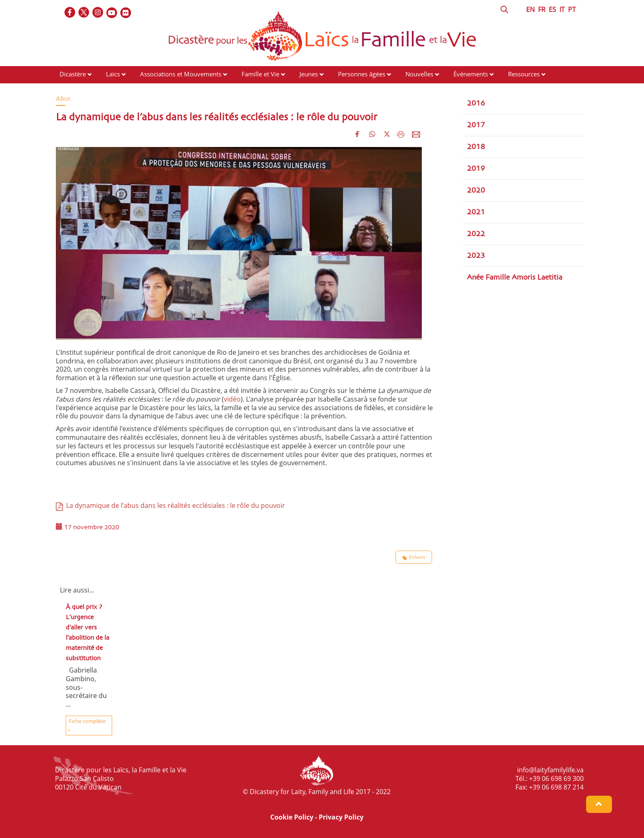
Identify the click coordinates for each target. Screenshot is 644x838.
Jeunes (309, 74)
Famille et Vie (260, 74)
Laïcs (114, 74)
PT (572, 9)
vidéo (232, 399)
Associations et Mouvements (181, 74)
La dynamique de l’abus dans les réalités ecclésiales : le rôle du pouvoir (170, 505)
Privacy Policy (341, 817)
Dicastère (73, 74)
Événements (471, 74)
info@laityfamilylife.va (550, 770)
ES (552, 9)
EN (530, 9)
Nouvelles (419, 74)
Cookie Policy (292, 817)
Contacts (72, 90)
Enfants (414, 557)
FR (542, 9)
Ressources (524, 74)
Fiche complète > (86, 726)
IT (562, 9)
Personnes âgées (362, 74)
